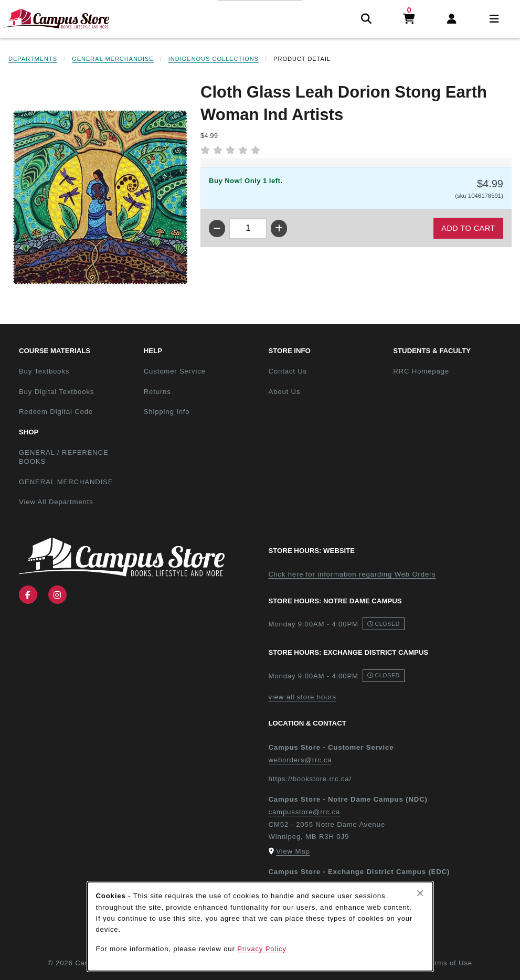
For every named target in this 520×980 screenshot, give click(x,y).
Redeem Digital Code (56, 412)
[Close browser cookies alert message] (420, 893)
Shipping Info (167, 412)
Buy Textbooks (44, 371)
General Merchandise (113, 59)
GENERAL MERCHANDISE (66, 482)
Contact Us (288, 371)
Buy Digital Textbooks (56, 392)
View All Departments (56, 502)
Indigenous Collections (214, 59)
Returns (157, 392)
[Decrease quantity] (217, 228)
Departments (33, 59)
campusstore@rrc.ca (305, 812)
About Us (285, 392)
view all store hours (303, 697)
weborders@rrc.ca (300, 760)
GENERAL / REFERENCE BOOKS (64, 457)
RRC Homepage (451, 371)
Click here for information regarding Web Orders (352, 574)
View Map (293, 851)
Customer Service (175, 371)
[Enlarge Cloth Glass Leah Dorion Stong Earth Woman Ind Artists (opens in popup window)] (100, 198)
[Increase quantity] (279, 228)
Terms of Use (449, 963)
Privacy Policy (262, 949)
